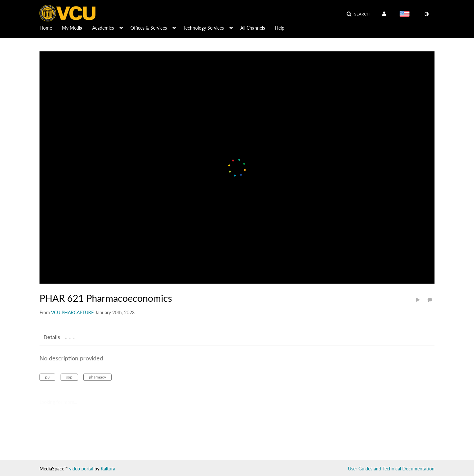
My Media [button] (72, 28)
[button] (358, 14)
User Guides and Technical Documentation (391, 469)
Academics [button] (103, 28)
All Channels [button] (253, 28)
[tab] (52, 337)
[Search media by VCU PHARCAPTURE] (72, 312)
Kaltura (108, 469)
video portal (81, 469)
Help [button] (280, 28)
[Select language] (406, 14)
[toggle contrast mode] (426, 14)
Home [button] (46, 28)
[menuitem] (51, 27)
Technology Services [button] (204, 28)
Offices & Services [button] (149, 28)
